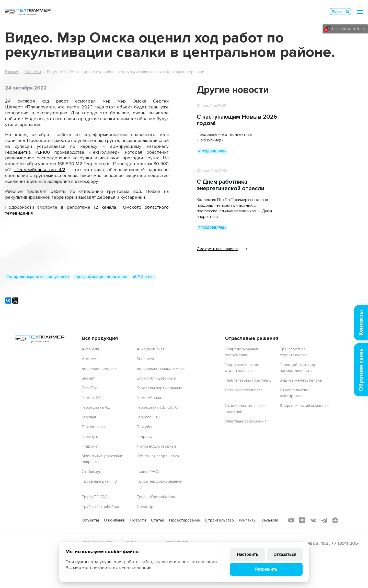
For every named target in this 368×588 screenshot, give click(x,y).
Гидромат (91, 446)
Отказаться (285, 554)
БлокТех (89, 388)
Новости (33, 72)
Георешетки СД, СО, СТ (159, 407)
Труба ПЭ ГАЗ (95, 497)
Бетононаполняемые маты (161, 369)
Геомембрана (149, 398)
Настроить (248, 554)
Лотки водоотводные (157, 446)
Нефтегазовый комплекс (248, 380)
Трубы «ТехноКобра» (101, 507)
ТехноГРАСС (148, 472)
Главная (12, 72)
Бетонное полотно (99, 369)
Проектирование (185, 520)
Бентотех (145, 359)
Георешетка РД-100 (30, 152)
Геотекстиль (93, 427)
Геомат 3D (91, 398)
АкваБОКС (91, 349)
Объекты (90, 520)
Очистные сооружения (246, 421)
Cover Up (145, 507)
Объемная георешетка (158, 456)
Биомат (88, 378)
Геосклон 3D (148, 417)
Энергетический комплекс (304, 406)
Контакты (248, 520)
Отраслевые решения (251, 338)
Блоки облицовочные (156, 378)
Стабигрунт (93, 472)
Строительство (220, 520)
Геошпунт (90, 437)
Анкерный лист (151, 349)
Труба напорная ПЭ (100, 481)
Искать (348, 12)
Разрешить (266, 569)
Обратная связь (361, 370)
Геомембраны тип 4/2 (40, 170)
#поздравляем (212, 151)
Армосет (90, 359)
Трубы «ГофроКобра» (156, 497)
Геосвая (89, 417)
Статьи (158, 520)
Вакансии (270, 520)
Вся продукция (100, 338)
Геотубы (144, 427)
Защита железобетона (301, 380)
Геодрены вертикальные (159, 388)
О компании (115, 520)
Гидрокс (144, 437)
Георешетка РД (96, 407)
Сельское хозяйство (244, 390)
